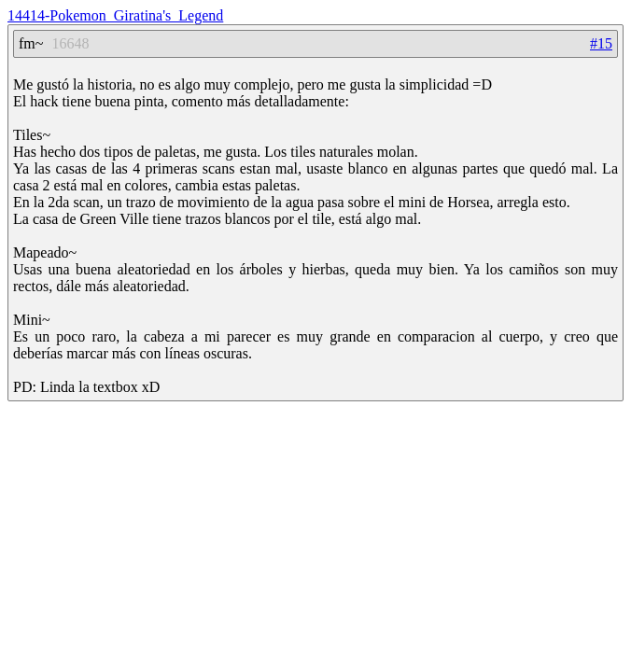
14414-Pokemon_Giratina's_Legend (115, 15)
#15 (601, 43)
